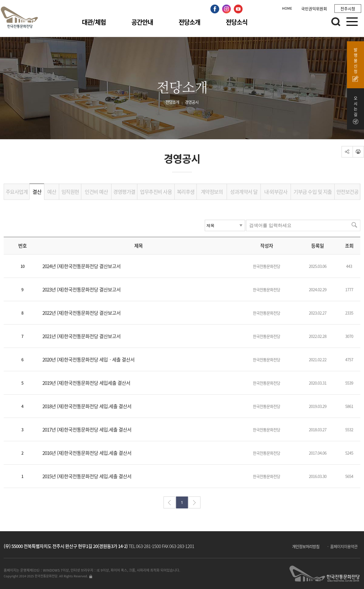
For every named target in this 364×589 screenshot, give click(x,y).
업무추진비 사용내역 (156, 194)
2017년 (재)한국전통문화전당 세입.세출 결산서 (87, 429)
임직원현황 (70, 194)
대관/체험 (94, 22)
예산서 (52, 194)
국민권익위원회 (314, 9)
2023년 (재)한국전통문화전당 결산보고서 (81, 289)
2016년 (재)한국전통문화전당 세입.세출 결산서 (87, 453)
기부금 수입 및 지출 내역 (313, 194)
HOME (287, 8)
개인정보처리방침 (306, 546)
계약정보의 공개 (212, 194)
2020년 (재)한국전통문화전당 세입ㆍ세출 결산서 (88, 359)
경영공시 (192, 102)
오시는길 (355, 110)
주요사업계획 (17, 194)
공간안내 (142, 22)
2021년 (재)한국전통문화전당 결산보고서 (81, 336)
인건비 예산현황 (96, 194)
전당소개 (189, 22)
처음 (169, 502)
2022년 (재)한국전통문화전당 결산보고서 (81, 313)
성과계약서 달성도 (244, 194)
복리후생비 (186, 194)
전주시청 (348, 9)
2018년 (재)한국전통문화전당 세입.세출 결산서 (87, 406)
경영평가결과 (124, 194)
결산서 (37, 194)
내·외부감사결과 (276, 194)
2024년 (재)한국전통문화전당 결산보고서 (81, 266)
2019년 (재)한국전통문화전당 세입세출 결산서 (86, 383)
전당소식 (237, 22)
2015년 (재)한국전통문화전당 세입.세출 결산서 (87, 476)
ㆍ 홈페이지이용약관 (342, 546)
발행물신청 (355, 64)
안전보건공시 (348, 194)
